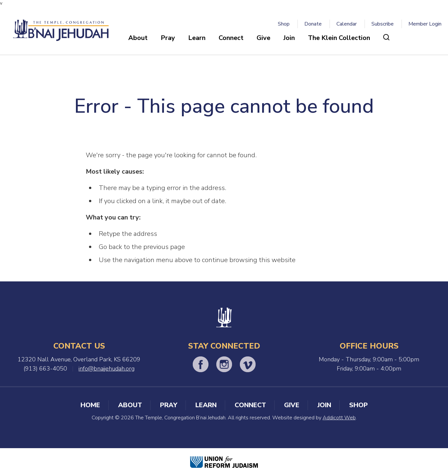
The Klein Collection (339, 38)
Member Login (425, 24)
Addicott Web (339, 418)
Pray (168, 38)
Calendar (347, 24)
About (138, 38)
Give (263, 38)
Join (289, 38)
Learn (197, 38)
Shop (284, 24)
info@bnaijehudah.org (107, 369)
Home (90, 405)
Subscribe (383, 24)
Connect (231, 38)
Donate (313, 24)
